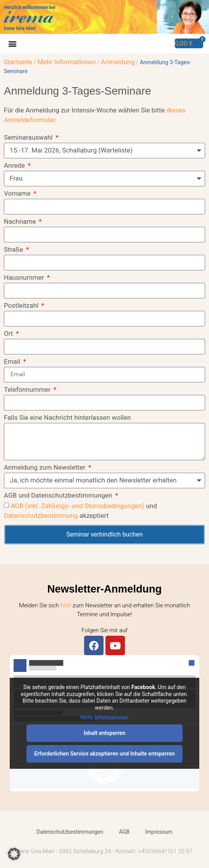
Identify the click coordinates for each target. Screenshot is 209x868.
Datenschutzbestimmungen (70, 832)
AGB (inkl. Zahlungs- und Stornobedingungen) (77, 506)
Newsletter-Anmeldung (104, 589)
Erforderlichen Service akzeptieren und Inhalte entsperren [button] (104, 754)
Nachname (21, 222)
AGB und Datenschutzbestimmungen (59, 496)
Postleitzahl (22, 306)
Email (13, 362)
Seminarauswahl (29, 138)
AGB (124, 832)
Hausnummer (25, 278)
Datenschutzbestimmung (41, 516)
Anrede (15, 166)
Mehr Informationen (67, 62)
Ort (9, 334)
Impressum (159, 832)
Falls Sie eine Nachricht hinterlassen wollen (67, 418)
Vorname (18, 194)
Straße (14, 250)
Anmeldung (118, 62)
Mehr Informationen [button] (104, 718)
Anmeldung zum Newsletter (46, 468)
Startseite (18, 62)
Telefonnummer (28, 390)
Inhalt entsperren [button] (104, 733)
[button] (12, 44)
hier (66, 605)
